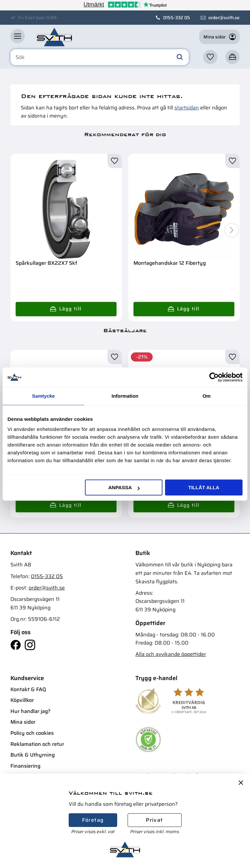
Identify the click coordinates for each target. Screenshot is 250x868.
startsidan (187, 108)
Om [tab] (207, 396)
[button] (18, 36)
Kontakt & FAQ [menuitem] (28, 689)
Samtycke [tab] (43, 396)
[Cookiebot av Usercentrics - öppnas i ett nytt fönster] (214, 377)
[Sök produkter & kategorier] (100, 57)
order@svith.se (224, 18)
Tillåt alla (204, 487)
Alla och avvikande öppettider (171, 654)
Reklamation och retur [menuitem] (37, 744)
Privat (154, 820)
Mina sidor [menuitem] (23, 722)
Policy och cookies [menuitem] (32, 733)
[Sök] (180, 57)
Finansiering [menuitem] (25, 766)
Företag (93, 820)
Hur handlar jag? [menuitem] (30, 711)
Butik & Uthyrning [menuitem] (33, 755)
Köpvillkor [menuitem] (22, 700)
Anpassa (124, 487)
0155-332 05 (177, 18)
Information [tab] (125, 396)
